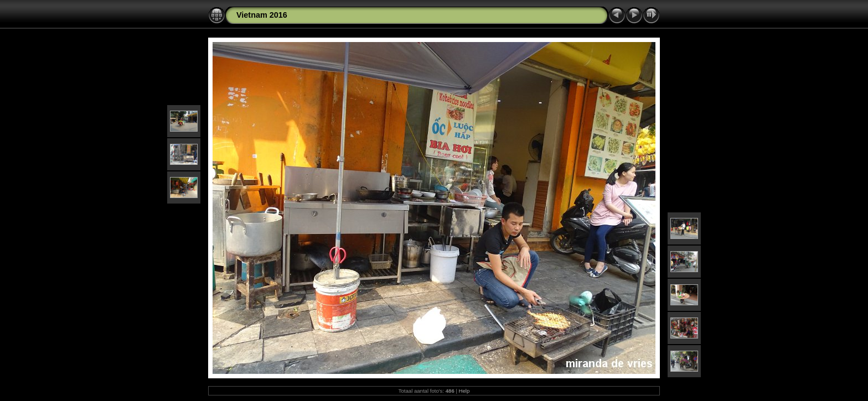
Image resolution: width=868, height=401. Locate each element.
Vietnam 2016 (262, 15)
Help (464, 391)
